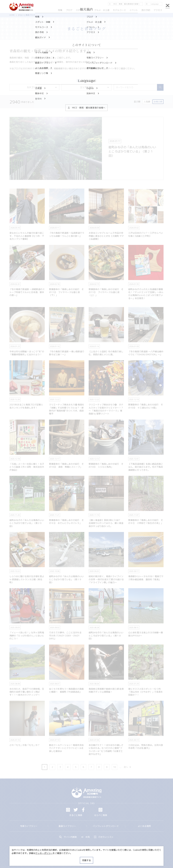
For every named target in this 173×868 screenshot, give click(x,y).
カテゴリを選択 (42, 87)
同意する (86, 860)
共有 (85, 837)
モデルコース (119, 10)
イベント (134, 10)
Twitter (76, 810)
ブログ (69, 10)
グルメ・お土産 (102, 10)
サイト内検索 (68, 837)
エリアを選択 (95, 87)
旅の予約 (146, 10)
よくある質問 (144, 826)
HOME (12, 15)
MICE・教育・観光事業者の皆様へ (68, 858)
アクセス (158, 10)
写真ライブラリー (29, 826)
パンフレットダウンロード (106, 826)
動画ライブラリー (67, 826)
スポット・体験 (83, 10)
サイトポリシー (97, 858)
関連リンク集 (115, 858)
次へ (127, 767)
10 (115, 767)
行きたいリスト (104, 837)
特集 (60, 10)
